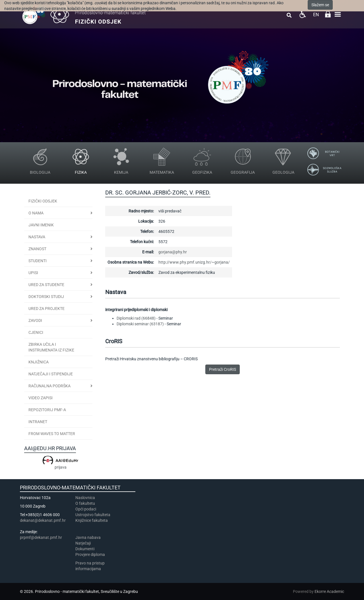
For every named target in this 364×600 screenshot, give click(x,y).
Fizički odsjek (43, 201)
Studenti (38, 261)
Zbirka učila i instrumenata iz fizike (51, 347)
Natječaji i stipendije (51, 374)
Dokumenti (85, 549)
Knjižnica (39, 362)
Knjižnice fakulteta (92, 520)
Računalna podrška (49, 386)
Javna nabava (88, 537)
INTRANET (38, 422)
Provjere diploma (90, 555)
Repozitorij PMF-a (47, 410)
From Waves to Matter (52, 434)
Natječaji (83, 543)
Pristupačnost (302, 14)
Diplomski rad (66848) (136, 318)
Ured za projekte (46, 309)
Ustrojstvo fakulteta (93, 515)
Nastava (37, 237)
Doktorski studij (46, 297)
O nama (36, 213)
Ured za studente (46, 285)
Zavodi (35, 320)
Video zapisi (41, 398)
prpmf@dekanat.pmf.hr (41, 537)
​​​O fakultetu (85, 503)
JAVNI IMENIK (41, 225)
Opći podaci (86, 509)
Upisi (33, 273)
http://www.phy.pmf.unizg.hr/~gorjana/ (194, 262)
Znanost (37, 249)
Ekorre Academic (329, 591)
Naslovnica (85, 498)
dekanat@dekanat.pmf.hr (43, 520)
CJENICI (36, 332)
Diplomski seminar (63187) (140, 324)
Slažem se (320, 5)
